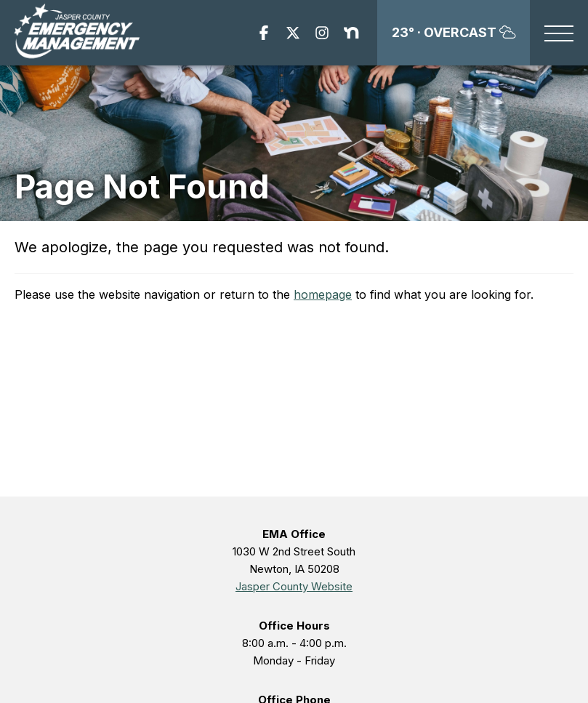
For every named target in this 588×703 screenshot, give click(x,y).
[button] (559, 35)
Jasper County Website (294, 586)
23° (454, 32)
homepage (323, 294)
